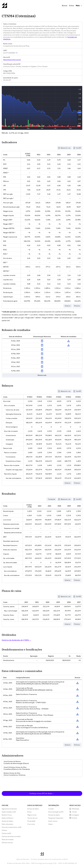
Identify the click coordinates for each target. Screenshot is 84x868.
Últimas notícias (7, 843)
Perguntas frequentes (56, 818)
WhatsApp (76, 809)
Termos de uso (32, 818)
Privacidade (31, 821)
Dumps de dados (7, 821)
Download (69, 341)
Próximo (77, 306)
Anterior (68, 306)
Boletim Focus (7, 815)
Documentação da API (56, 812)
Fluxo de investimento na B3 (12, 827)
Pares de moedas (8, 839)
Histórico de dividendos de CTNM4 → (16, 640)
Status (51, 824)
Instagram (76, 815)
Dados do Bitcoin (8, 818)
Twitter (75, 812)
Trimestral (52, 499)
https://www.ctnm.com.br (12, 60)
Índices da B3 (6, 833)
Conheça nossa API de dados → (42, 793)
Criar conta (31, 824)
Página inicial (32, 815)
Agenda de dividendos (9, 809)
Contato (51, 809)
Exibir (42, 341)
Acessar (77, 683)
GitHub (75, 818)
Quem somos (53, 821)
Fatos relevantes (7, 824)
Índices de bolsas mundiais (11, 836)
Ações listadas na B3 (9, 812)
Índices (4, 830)
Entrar (72, 5)
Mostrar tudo (42, 375)
